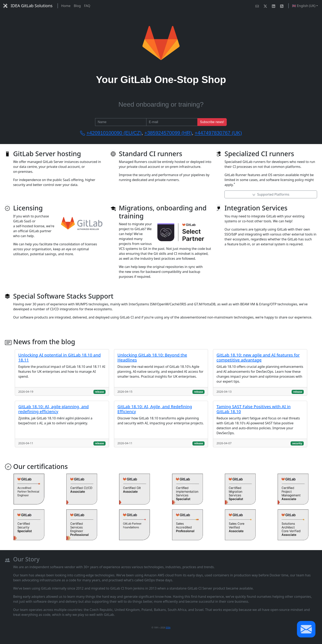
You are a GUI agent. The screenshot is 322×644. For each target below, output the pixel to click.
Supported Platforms (271, 194)
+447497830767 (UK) (218, 133)
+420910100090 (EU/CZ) (114, 133)
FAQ (87, 6)
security (297, 443)
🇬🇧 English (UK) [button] (304, 6)
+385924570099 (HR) (168, 133)
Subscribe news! (212, 122)
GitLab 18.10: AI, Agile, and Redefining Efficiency (155, 409)
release (99, 392)
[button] (306, 629)
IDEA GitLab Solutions (28, 6)
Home (66, 6)
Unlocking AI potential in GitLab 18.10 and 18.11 (59, 357)
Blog (77, 6)
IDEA (168, 628)
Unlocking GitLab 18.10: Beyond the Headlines (152, 357)
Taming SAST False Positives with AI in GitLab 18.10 (254, 409)
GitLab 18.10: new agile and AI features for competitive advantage (258, 357)
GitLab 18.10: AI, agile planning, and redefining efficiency (53, 409)
